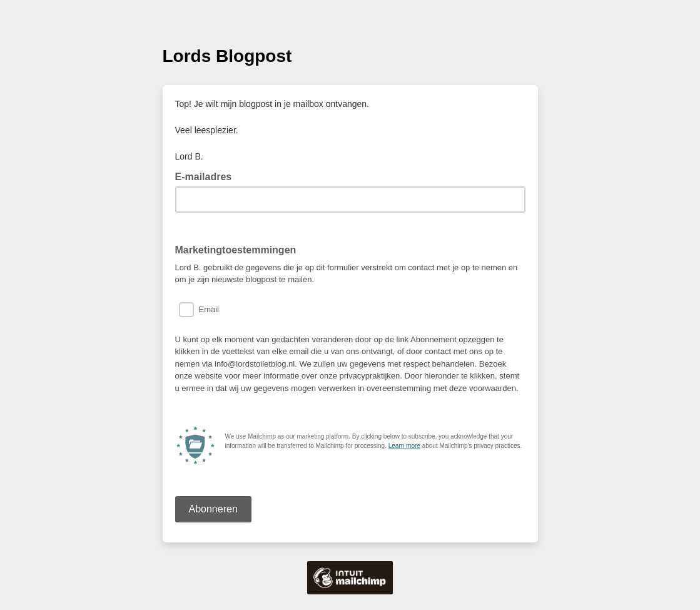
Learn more (404, 446)
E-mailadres (207, 176)
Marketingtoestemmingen (236, 250)
